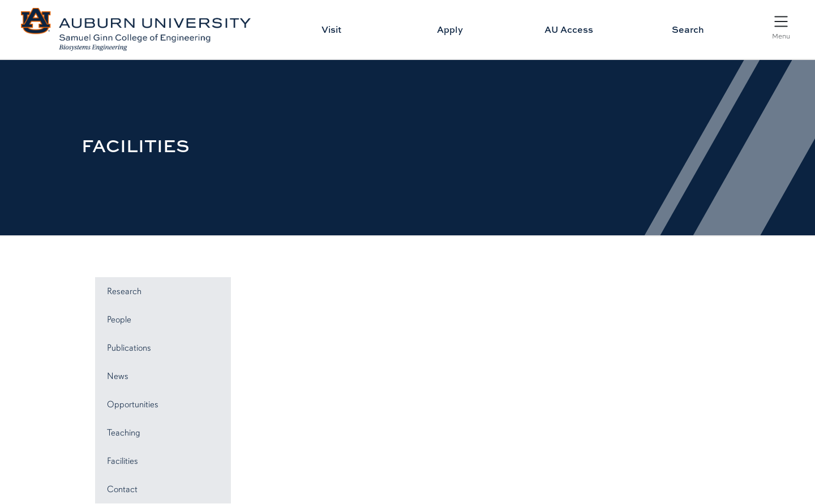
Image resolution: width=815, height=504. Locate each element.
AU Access (569, 29)
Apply (450, 29)
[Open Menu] (781, 27)
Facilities (123, 461)
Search (688, 29)
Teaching (124, 433)
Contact (122, 489)
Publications (129, 348)
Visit (331, 29)
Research (124, 291)
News (118, 376)
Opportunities (133, 404)
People (119, 320)
